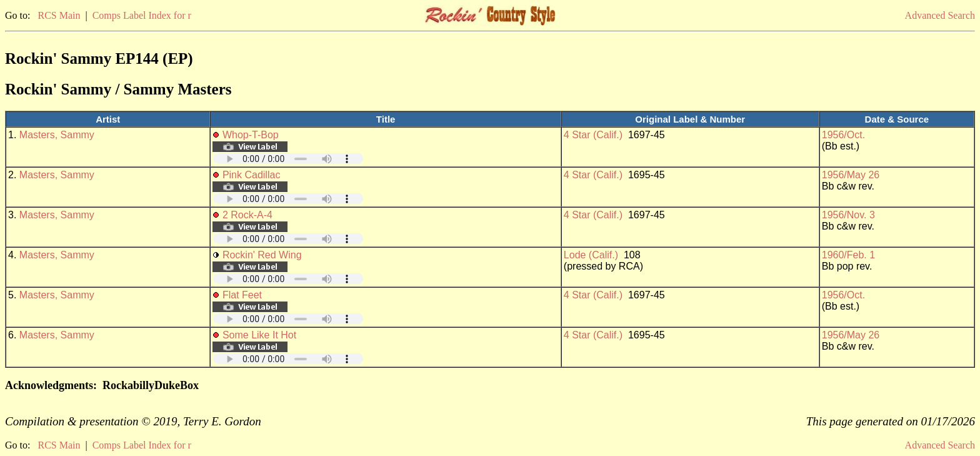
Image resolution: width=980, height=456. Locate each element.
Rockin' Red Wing (262, 255)
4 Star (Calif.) (593, 135)
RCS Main (59, 15)
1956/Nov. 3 (848, 215)
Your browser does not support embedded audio (288, 159)
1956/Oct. (843, 135)
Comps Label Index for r (142, 15)
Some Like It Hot (259, 335)
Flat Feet (242, 295)
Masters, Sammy (57, 135)
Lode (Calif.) (591, 255)
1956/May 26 (851, 175)
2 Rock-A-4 (247, 215)
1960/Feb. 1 (848, 255)
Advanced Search (940, 15)
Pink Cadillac (251, 175)
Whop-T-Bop (251, 135)
